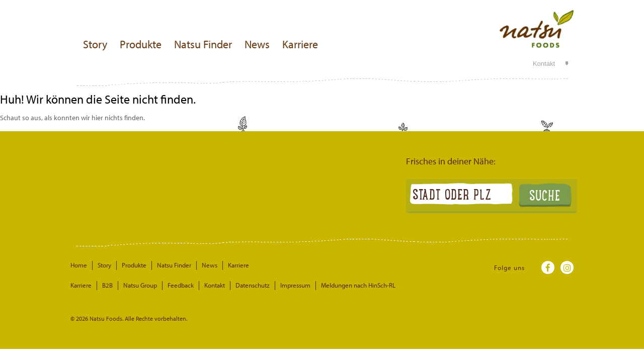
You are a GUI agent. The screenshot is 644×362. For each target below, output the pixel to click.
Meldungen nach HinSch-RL (358, 285)
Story (95, 44)
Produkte (141, 44)
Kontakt (544, 64)
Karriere (300, 44)
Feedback (181, 285)
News (257, 44)
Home (79, 265)
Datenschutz (253, 285)
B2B (107, 285)
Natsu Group (140, 285)
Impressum (295, 285)
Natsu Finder (203, 44)
